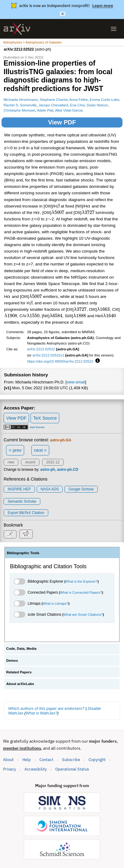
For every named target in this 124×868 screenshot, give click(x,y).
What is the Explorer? (81, 581)
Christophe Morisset (20, 110)
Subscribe (71, 760)
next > (40, 450)
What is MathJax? (41, 713)
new (11, 462)
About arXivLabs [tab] (20, 684)
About (8, 760)
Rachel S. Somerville (20, 105)
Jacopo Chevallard (53, 105)
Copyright (97, 760)
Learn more (103, 6)
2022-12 (53, 462)
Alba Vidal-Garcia (69, 110)
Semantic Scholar (22, 501)
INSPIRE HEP (19, 489)
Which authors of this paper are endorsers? (46, 708)
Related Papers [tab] (19, 672)
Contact (46, 760)
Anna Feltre (78, 99)
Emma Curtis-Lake (105, 99)
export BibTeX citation (26, 513)
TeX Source (45, 418)
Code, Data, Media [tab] (21, 649)
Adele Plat (45, 110)
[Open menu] (114, 29)
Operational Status (72, 769)
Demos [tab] (12, 661)
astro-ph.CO (68, 470)
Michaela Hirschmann (21, 99)
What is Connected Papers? (81, 592)
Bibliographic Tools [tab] (23, 553)
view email (76, 382)
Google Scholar (81, 489)
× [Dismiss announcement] (63, 14)
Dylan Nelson (97, 105)
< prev (15, 450)
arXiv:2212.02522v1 (48, 355)
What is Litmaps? (56, 603)
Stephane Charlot (54, 99)
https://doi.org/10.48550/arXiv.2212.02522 (60, 361)
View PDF (62, 122)
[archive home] (17, 29)
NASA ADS (50, 489)
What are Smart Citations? (83, 615)
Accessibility (36, 769)
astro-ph (48, 470)
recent (30, 462)
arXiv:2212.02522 (41, 349)
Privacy (9, 769)
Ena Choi (77, 105)
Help (27, 760)
